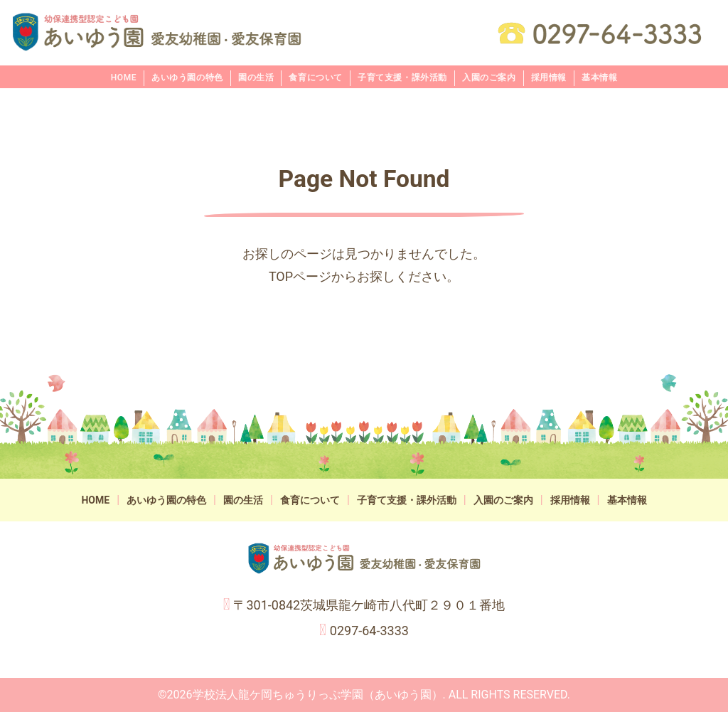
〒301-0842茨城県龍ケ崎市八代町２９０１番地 (369, 605)
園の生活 (256, 78)
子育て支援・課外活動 (402, 78)
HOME (124, 78)
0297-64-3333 (369, 631)
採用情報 (549, 78)
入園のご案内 (489, 78)
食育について (316, 78)
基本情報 (599, 78)
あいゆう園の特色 (187, 78)
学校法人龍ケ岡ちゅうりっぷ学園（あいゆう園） (318, 695)
